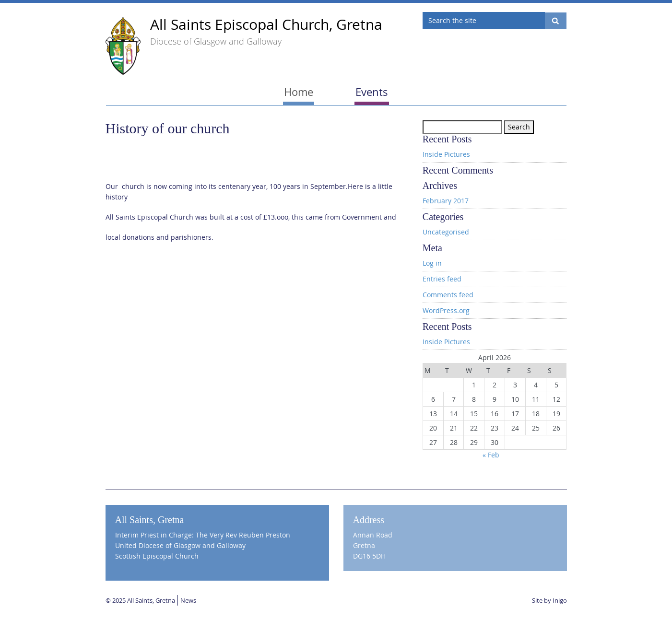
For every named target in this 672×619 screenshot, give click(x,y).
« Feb (491, 455)
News (188, 600)
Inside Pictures (446, 154)
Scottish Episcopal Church (157, 556)
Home (299, 92)
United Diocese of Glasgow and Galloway (180, 545)
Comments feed (448, 295)
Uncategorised (446, 232)
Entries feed (442, 279)
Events (372, 92)
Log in (432, 263)
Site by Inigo (549, 600)
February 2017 (446, 201)
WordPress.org (446, 310)
